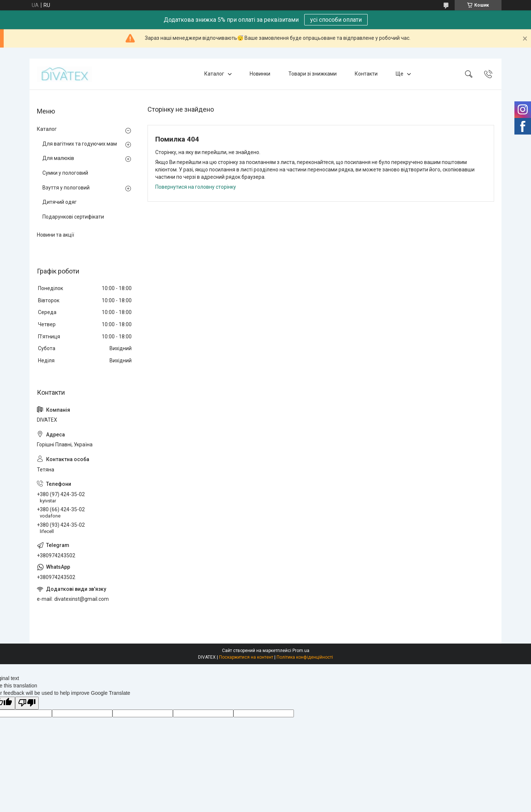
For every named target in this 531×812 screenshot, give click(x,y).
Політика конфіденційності (305, 657)
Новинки (260, 74)
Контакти (366, 74)
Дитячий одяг (60, 202)
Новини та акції (55, 235)
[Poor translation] (27, 703)
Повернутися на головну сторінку (196, 187)
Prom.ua (301, 651)
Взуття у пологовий (66, 188)
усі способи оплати (336, 20)
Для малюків (58, 158)
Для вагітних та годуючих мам (80, 144)
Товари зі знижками (313, 74)
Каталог (214, 74)
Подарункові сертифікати (73, 217)
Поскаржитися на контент (246, 657)
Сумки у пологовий (65, 173)
